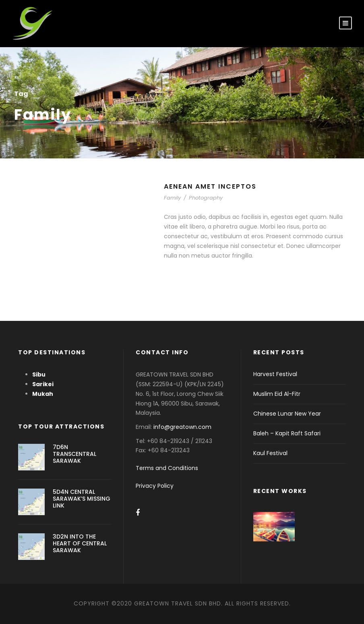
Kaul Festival (270, 453)
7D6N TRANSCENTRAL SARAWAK (74, 454)
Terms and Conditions (167, 468)
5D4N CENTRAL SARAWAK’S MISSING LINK (82, 499)
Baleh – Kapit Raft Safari (287, 433)
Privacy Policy (155, 486)
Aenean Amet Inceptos (210, 186)
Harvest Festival (275, 374)
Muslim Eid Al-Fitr (277, 394)
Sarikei (43, 384)
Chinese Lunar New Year (287, 414)
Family (172, 198)
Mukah (43, 394)
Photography (206, 198)
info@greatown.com (183, 427)
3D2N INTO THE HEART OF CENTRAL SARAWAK (80, 543)
